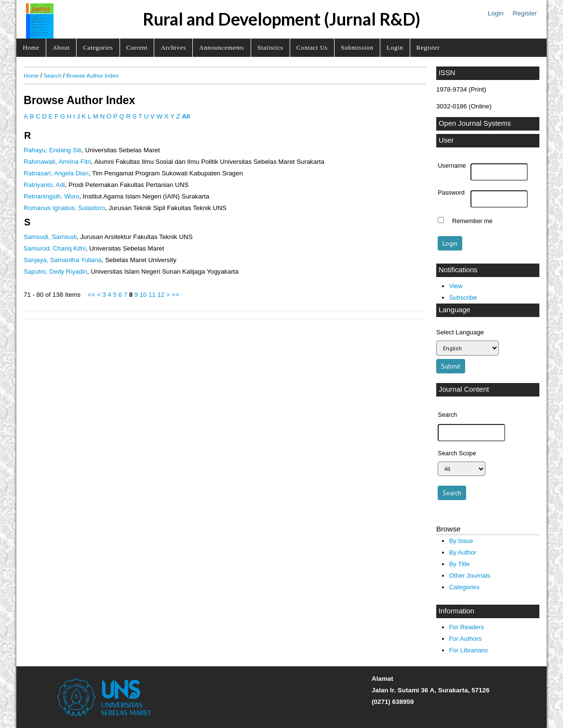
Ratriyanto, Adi (44, 185)
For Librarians (469, 650)
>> (175, 295)
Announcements (221, 47)
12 (161, 295)
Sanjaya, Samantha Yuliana (63, 260)
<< (91, 295)
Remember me (472, 221)
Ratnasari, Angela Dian (56, 173)
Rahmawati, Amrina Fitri (57, 162)
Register (525, 13)
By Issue (461, 541)
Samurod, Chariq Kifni (55, 248)
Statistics (270, 47)
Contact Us (312, 47)
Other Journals (470, 576)
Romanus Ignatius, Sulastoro (64, 208)
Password (451, 193)
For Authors (465, 639)
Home (31, 47)
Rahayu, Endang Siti (53, 150)
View (456, 286)
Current (137, 47)
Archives (174, 47)
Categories (98, 47)
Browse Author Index (92, 75)
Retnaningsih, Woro (51, 196)
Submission (357, 47)
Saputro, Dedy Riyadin (55, 271)
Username (452, 166)
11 (152, 295)
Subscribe (463, 298)
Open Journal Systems (475, 123)
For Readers (467, 627)
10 (143, 295)
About (61, 47)
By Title (460, 564)
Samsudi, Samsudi (50, 237)
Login (496, 13)
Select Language (460, 332)
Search (52, 75)
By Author (463, 552)
